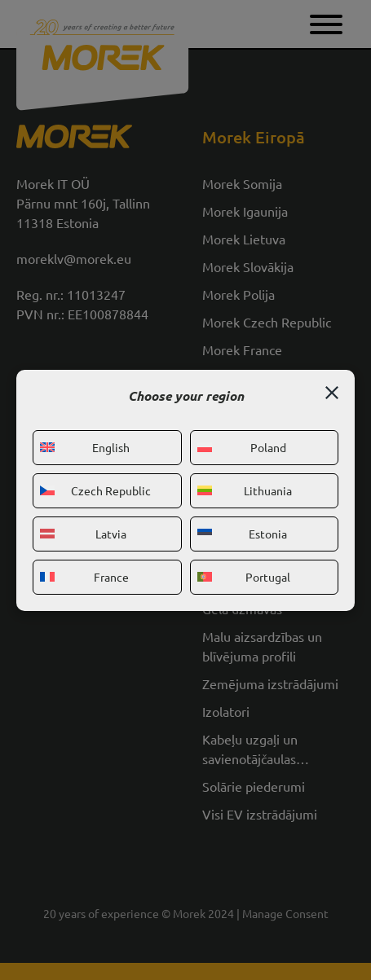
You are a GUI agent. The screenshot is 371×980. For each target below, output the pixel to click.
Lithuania (245, 490)
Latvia (83, 534)
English (85, 447)
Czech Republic (95, 490)
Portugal (244, 577)
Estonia (243, 534)
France (84, 577)
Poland (242, 447)
